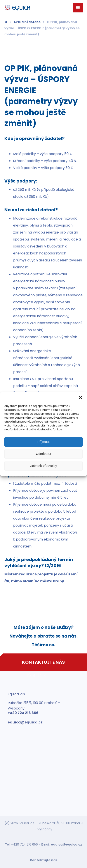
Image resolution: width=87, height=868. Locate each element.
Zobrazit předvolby (43, 466)
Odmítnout (43, 454)
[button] (80, 397)
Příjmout (43, 442)
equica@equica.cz (66, 844)
